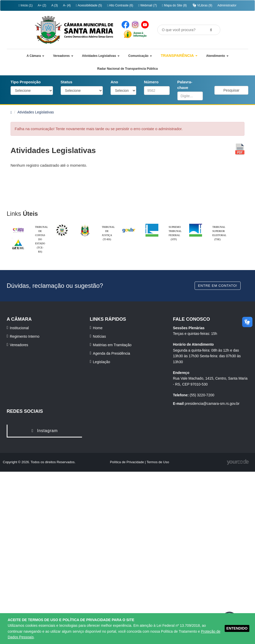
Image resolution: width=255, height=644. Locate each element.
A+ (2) (42, 5)
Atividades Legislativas (36, 112)
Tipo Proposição (26, 82)
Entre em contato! (218, 286)
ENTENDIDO (237, 628)
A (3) (55, 5)
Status (67, 82)
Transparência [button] (179, 55)
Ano (114, 82)
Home (98, 328)
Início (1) (25, 5)
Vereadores (19, 345)
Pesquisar (231, 90)
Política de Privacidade (128, 462)
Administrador (227, 5)
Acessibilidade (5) (89, 5)
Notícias (99, 336)
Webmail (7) (148, 5)
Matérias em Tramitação (112, 345)
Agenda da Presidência (111, 353)
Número (151, 82)
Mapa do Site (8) (174, 5)
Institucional (19, 328)
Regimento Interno (25, 336)
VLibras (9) (202, 5)
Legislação (101, 362)
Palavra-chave (185, 85)
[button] (35, 56)
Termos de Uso (158, 462)
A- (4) (67, 5)
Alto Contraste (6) (120, 5)
